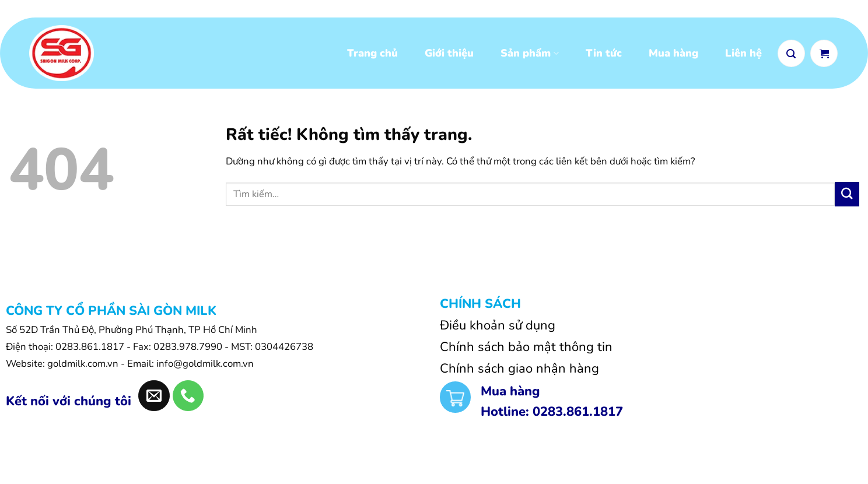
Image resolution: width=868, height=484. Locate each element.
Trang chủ (372, 54)
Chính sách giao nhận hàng (519, 371)
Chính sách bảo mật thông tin (526, 349)
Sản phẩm (529, 54)
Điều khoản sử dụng (498, 327)
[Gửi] (847, 196)
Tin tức (604, 54)
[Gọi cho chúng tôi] (188, 398)
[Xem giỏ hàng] (824, 54)
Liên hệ (743, 54)
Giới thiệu (449, 54)
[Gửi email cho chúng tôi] (154, 398)
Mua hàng (673, 54)
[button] (791, 54)
